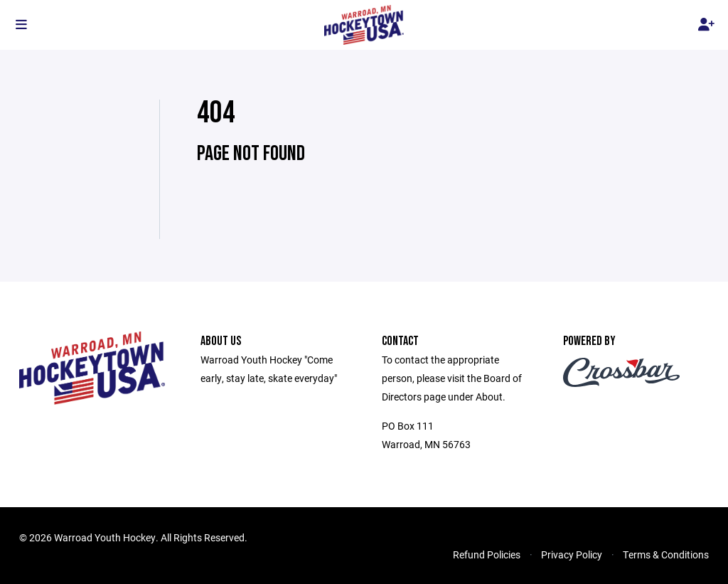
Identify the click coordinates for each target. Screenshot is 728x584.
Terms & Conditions (666, 554)
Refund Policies (487, 554)
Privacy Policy (572, 554)
